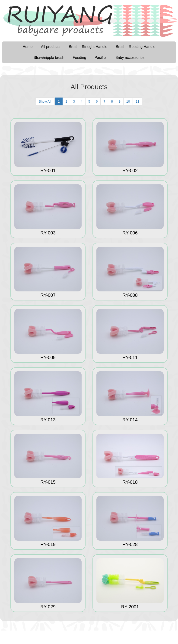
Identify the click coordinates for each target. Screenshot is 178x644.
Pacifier (101, 58)
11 (137, 101)
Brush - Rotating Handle (136, 47)
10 (128, 101)
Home (28, 47)
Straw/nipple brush (49, 58)
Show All (45, 101)
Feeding (79, 58)
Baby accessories (130, 58)
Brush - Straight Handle (88, 47)
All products (51, 47)
